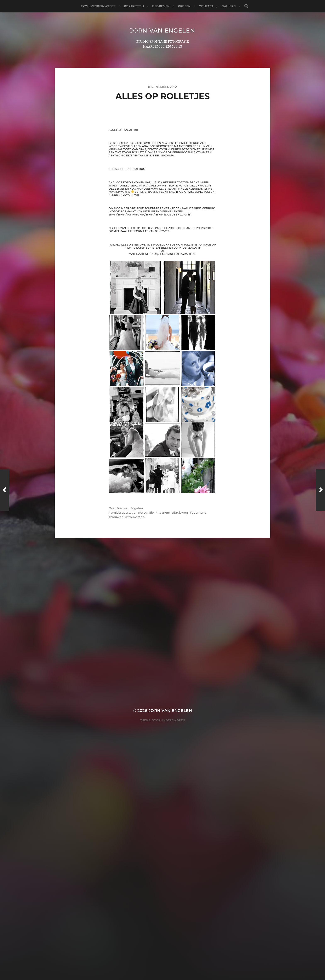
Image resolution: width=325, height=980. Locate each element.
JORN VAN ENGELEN (162, 30)
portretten (134, 6)
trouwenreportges (98, 6)
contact (206, 6)
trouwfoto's (136, 841)
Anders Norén (173, 962)
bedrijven (161, 6)
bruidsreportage (123, 837)
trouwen (117, 841)
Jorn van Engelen (130, 833)
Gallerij (229, 6)
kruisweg (181, 837)
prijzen (184, 6)
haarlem (164, 837)
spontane (199, 837)
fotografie (147, 837)
